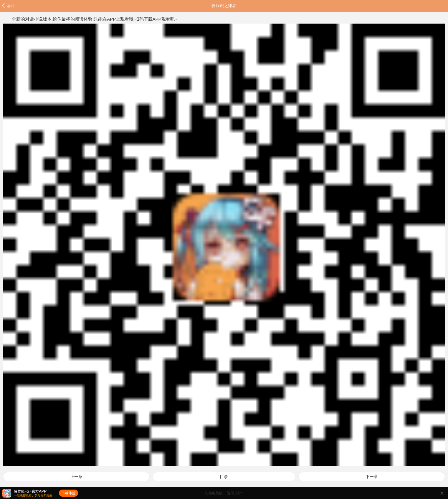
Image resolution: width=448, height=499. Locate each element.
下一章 (372, 477)
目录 (224, 477)
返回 (10, 6)
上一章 (76, 477)
